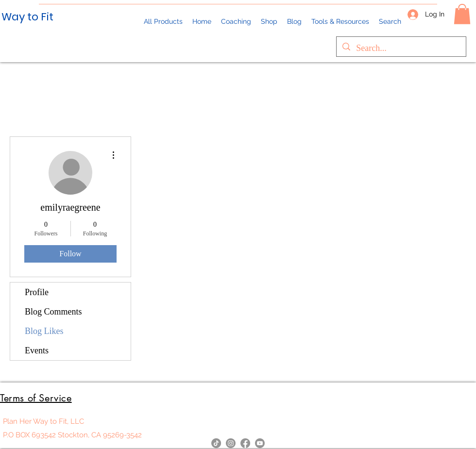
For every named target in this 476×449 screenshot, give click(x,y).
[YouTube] (260, 443)
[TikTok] (216, 443)
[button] (462, 14)
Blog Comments (53, 312)
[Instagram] (231, 443)
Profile (37, 292)
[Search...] (401, 49)
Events (37, 350)
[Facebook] (245, 443)
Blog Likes (44, 331)
